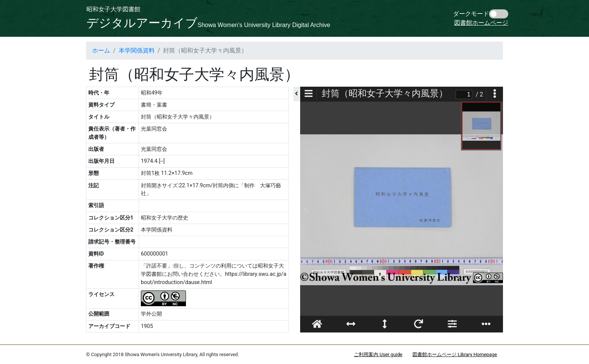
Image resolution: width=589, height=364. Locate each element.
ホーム (101, 50)
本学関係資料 (137, 50)
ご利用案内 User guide (378, 354)
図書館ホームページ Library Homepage (455, 354)
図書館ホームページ (481, 23)
